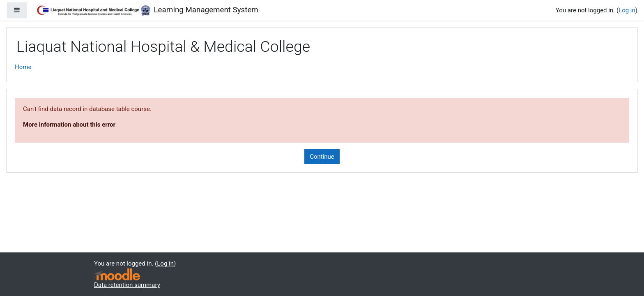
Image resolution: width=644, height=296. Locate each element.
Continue (322, 157)
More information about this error (69, 125)
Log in (627, 10)
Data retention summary (127, 285)
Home (23, 67)
